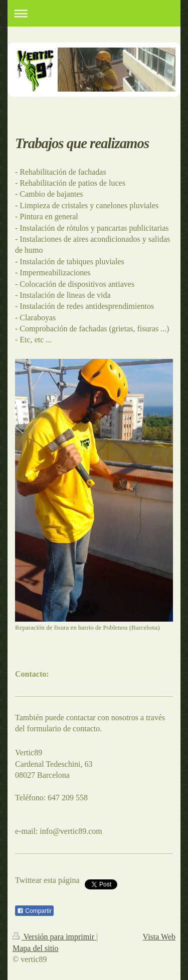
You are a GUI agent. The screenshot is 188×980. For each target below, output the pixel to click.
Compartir (34, 911)
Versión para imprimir (54, 937)
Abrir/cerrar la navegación (94, 13)
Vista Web (159, 937)
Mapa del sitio (36, 948)
